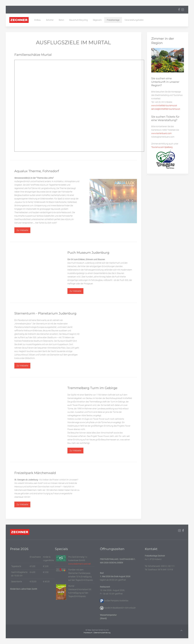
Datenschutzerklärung (102, 633)
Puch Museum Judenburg (88, 253)
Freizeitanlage (113, 20)
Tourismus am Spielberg (162, 147)
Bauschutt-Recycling (79, 20)
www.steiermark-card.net (80, 564)
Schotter (50, 20)
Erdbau (38, 20)
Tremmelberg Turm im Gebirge (92, 388)
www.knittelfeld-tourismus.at (164, 105)
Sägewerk (97, 20)
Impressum (88, 633)
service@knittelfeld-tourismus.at (166, 109)
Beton (61, 20)
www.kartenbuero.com (161, 133)
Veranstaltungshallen (134, 20)
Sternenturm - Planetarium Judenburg (45, 313)
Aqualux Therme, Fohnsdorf (37, 171)
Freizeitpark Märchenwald (35, 473)
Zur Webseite (22, 230)
